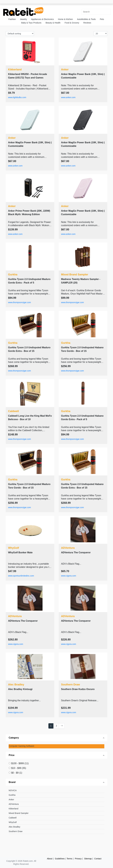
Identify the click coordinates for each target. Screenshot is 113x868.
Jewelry (23, 19)
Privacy (78, 859)
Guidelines (60, 859)
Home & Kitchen (65, 19)
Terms (69, 859)
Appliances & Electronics (42, 19)
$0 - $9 (17, 773)
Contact (98, 859)
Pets (102, 19)
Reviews (87, 23)
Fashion (12, 19)
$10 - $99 (19, 768)
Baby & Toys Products (31, 23)
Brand (12, 782)
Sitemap (88, 859)
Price (12, 755)
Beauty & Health (53, 23)
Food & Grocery (72, 23)
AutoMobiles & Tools (86, 19)
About (50, 859)
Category (14, 738)
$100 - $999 (20, 763)
